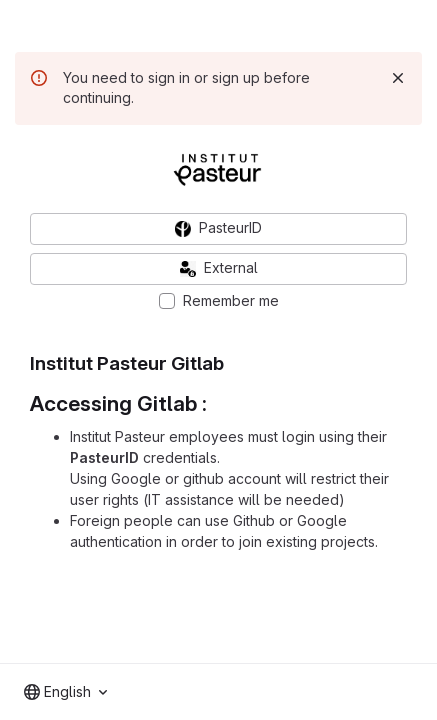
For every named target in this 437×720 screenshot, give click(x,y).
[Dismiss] (398, 78)
